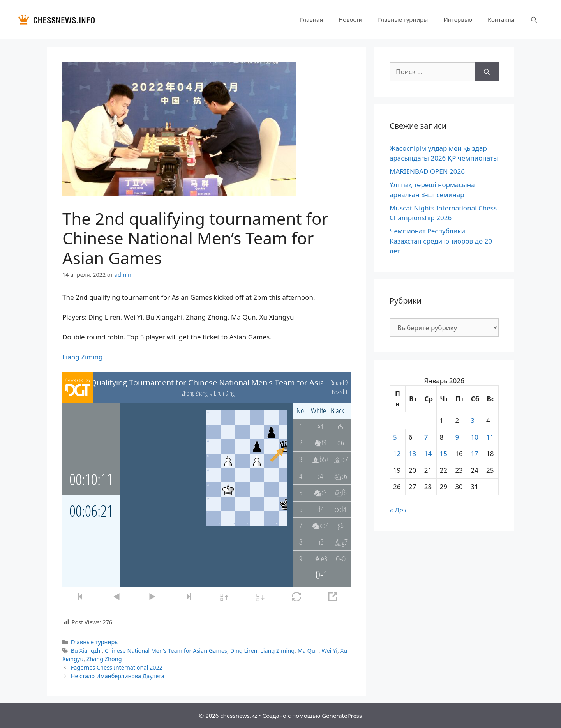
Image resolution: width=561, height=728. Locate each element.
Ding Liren (244, 651)
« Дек (398, 510)
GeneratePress (342, 716)
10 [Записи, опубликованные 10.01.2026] (474, 437)
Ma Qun (308, 651)
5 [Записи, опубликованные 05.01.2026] (395, 437)
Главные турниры (403, 19)
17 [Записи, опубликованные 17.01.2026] (474, 453)
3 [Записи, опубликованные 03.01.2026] (473, 420)
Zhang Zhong (104, 659)
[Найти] (487, 72)
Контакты (501, 19)
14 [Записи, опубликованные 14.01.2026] (428, 453)
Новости (350, 19)
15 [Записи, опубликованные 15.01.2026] (444, 453)
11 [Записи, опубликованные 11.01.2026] (490, 437)
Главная (311, 19)
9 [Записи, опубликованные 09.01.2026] (457, 437)
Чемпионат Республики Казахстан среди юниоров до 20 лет (441, 241)
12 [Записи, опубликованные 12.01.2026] (397, 453)
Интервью (458, 19)
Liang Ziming (83, 357)
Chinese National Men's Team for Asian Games (166, 651)
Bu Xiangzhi (86, 651)
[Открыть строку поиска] (534, 19)
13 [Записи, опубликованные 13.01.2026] (412, 453)
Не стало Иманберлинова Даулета (118, 676)
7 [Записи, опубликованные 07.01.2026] (426, 437)
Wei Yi (329, 651)
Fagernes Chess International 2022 (117, 667)
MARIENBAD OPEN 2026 (427, 171)
